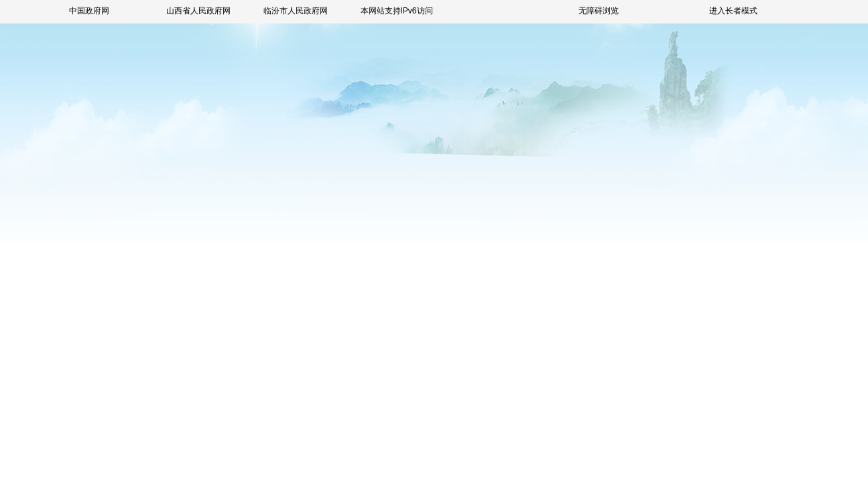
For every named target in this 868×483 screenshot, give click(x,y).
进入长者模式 (733, 11)
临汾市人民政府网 (296, 11)
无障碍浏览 (599, 11)
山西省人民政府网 (198, 11)
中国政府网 (89, 11)
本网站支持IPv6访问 (397, 11)
